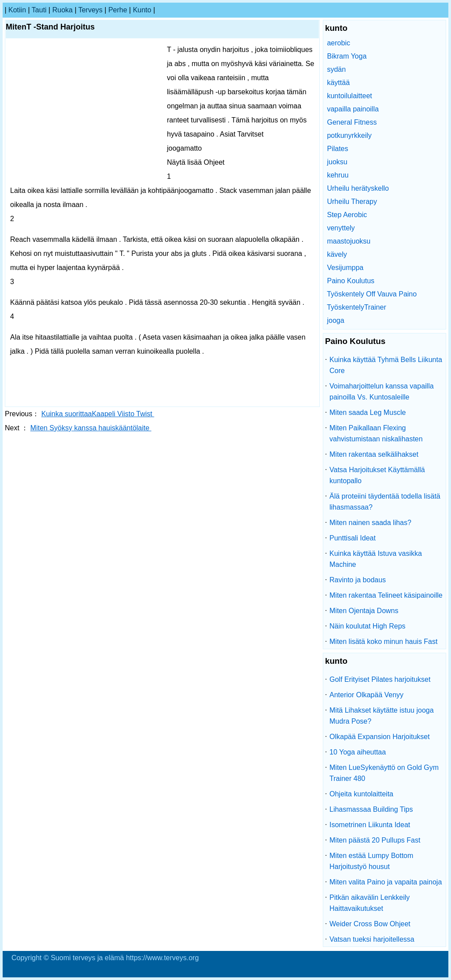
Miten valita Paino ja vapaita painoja (386, 882)
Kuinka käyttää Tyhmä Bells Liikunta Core (386, 365)
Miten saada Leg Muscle (368, 412)
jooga (335, 320)
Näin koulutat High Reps (368, 626)
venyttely (341, 228)
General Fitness (352, 122)
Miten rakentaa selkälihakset (374, 454)
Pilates (337, 149)
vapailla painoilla (353, 109)
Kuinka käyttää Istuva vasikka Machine (376, 559)
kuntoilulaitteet (349, 96)
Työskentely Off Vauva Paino (372, 294)
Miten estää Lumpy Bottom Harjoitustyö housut (371, 861)
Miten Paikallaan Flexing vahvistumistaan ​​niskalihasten (376, 433)
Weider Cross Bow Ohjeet (370, 924)
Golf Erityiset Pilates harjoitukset (380, 679)
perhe (118, 10)
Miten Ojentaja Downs (364, 611)
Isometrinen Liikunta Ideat (370, 825)
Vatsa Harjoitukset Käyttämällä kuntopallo (377, 475)
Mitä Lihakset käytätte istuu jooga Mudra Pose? (382, 716)
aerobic (338, 43)
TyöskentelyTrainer (357, 307)
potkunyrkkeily (349, 135)
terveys (91, 10)
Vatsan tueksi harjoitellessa (372, 939)
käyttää (338, 83)
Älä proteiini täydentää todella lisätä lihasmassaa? (385, 502)
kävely (337, 254)
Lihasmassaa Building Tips (371, 809)
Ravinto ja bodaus (358, 580)
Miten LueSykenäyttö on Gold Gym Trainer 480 (384, 773)
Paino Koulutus (351, 281)
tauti (39, 10)
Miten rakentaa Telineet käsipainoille (386, 595)
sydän (336, 69)
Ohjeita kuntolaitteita (361, 794)
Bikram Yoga (347, 56)
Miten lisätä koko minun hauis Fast (383, 642)
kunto (142, 10)
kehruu (338, 175)
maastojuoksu (349, 241)
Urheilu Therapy (352, 202)
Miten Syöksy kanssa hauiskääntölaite (91, 428)
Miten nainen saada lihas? (370, 523)
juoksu (337, 162)
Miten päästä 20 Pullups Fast (375, 840)
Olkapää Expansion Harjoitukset (380, 737)
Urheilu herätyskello (358, 188)
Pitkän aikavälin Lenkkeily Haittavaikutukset (370, 903)
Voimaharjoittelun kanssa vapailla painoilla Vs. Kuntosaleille (382, 392)
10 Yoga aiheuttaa (358, 752)
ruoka (63, 10)
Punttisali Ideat (353, 538)
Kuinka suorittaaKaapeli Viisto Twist (98, 414)
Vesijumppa (345, 268)
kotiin (17, 10)
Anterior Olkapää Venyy (366, 695)
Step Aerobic (347, 215)
